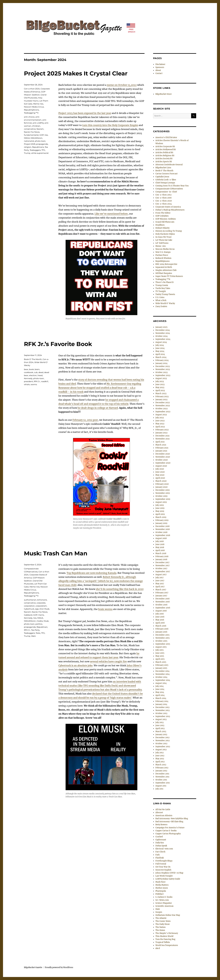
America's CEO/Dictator (166, 137)
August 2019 (161, 502)
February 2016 (162, 629)
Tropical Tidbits (163, 942)
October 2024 (162, 336)
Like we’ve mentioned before (111, 214)
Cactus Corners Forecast (166, 174)
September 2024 (163, 339)
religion (28, 147)
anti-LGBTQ (38, 123)
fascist (27, 132)
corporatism (41, 606)
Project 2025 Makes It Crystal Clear (76, 73)
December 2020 (163, 454)
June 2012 (160, 756)
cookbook (29, 372)
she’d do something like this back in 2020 (120, 589)
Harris (41, 615)
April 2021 (160, 442)
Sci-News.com (162, 900)
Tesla (38, 633)
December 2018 (162, 526)
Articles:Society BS (164, 159)
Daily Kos (160, 843)
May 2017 (160, 584)
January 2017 (161, 596)
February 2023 (162, 397)
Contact (159, 73)
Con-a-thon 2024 (32, 89)
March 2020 (161, 481)
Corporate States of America (168, 207)
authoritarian (30, 600)
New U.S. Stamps (163, 252)
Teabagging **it (31, 113)
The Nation (161, 927)
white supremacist (40, 153)
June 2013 (160, 725)
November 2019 (163, 493)
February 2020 (162, 484)
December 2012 (162, 738)
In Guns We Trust (163, 237)
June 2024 (160, 348)
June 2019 (160, 508)
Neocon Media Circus (34, 107)
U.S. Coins (160, 297)
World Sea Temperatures (167, 945)
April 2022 (160, 427)
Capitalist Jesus (162, 177)
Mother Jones (162, 888)
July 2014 (160, 686)
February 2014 (162, 701)
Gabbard (28, 615)
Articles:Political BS (164, 153)
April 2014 (160, 695)
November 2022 (163, 406)
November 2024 (163, 333)
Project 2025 (30, 144)
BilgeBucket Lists (163, 168)
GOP (42, 135)
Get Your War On (163, 867)
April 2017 (160, 587)
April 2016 (160, 623)
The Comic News (163, 921)
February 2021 (162, 448)
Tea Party (35, 630)
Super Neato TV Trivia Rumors (169, 276)
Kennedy (28, 378)
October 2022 (162, 409)
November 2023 (163, 369)
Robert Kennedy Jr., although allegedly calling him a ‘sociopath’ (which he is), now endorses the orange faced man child (101, 581)
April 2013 (160, 728)
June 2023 (160, 384)
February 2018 (162, 556)
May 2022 (160, 424)
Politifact (160, 894)
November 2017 (163, 566)
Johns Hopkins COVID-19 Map (169, 873)
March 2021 (161, 445)
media (40, 621)
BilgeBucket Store (164, 94)
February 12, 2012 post (85, 420)
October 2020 (162, 460)
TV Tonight (161, 291)
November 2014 (163, 674)
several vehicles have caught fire (108, 661)
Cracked (159, 837)
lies (46, 135)
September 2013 (163, 716)
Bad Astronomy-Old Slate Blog (169, 822)
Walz (33, 636)
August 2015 (161, 647)
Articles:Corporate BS (165, 146)
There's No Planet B (164, 282)
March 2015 (161, 662)
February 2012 (162, 768)
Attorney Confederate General (169, 165)
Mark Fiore (160, 882)
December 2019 (163, 490)
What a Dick (161, 300)
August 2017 (161, 575)
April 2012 (160, 762)
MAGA (27, 138)
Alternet (159, 813)
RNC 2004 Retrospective (166, 264)
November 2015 (163, 638)
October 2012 (161, 744)
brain (37, 369)
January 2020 (161, 487)
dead (41, 372)
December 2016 (163, 599)
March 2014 (161, 698)
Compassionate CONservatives (169, 189)
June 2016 (160, 617)
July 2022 (160, 418)
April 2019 (160, 514)
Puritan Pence (162, 255)
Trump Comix (162, 285)
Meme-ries (38, 104)
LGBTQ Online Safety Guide (168, 879)
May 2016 (160, 620)
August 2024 (161, 342)
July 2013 (159, 722)
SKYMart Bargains (164, 273)
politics (39, 624)
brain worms (105, 609)
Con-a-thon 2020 (164, 201)
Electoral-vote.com (164, 849)
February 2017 (162, 593)
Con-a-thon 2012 (163, 195)
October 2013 (161, 713)
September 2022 (163, 412)
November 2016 (163, 602)
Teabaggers (35, 150)
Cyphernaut (161, 840)
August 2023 (161, 378)
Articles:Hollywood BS (166, 150)
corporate (41, 603)
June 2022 (160, 421)
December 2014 (162, 671)
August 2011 (161, 786)
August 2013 (161, 719)
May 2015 (160, 656)
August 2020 (161, 466)
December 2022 (163, 403)
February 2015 (162, 665)
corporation (29, 606)
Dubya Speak (161, 846)
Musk (46, 621)
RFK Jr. (37, 381)
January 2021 (161, 451)
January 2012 (161, 771)
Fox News (35, 132)
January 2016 (161, 632)
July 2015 (160, 650)
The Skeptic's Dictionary (167, 933)
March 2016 (161, 626)
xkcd (158, 948)
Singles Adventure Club (166, 270)
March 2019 (161, 517)
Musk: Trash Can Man (56, 553)
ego (37, 609)
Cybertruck (29, 609)
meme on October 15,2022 (122, 85)
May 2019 (160, 511)
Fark (158, 855)
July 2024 (160, 345)
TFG (43, 150)
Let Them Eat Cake (164, 240)
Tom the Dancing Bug (165, 939)
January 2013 (161, 734)
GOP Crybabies (162, 216)
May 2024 (160, 351)
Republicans (38, 147)
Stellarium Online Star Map (168, 915)
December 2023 (163, 366)
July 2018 (160, 541)
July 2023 (160, 381)
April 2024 (160, 354)
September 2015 (163, 644)
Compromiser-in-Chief (166, 192)
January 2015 (161, 668)
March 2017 (161, 590)
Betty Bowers (161, 825)
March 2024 (161, 357)
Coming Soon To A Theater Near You (172, 186)
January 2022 (161, 433)
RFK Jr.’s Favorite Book (58, 344)
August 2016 (161, 611)
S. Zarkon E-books (164, 897)
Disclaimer (160, 64)
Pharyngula (161, 891)
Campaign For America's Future (170, 828)
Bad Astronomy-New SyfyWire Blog (172, 819)
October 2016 (161, 605)
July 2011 (159, 789)
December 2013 (162, 707)
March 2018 (161, 553)
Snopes (159, 912)
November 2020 (163, 457)
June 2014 (160, 689)
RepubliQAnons (31, 110)
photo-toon (40, 141)
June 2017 (160, 581)
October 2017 (161, 569)
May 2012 (160, 759)
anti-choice (29, 117)
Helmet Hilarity (162, 228)
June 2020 (160, 472)
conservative (30, 129)
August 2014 (161, 683)
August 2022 (161, 415)
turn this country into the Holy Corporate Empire (110, 125)
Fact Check (160, 852)
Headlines (160, 225)
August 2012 (161, 750)
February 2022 (162, 430)
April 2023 (160, 390)
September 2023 (163, 375)
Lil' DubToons (162, 243)
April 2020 (160, 478)
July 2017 (160, 578)
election (33, 375)
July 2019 (160, 505)
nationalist (29, 141)
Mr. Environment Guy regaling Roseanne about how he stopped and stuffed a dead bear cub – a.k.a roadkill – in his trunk (100, 388)
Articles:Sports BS (164, 162)
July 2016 (160, 614)
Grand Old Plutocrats (165, 222)
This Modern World (164, 936)
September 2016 (163, 608)
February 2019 (162, 520)
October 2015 (161, 641)
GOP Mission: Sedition (166, 219)
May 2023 (160, 387)
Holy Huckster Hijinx (165, 234)
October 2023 (161, 372)
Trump (27, 153)
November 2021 (163, 439)
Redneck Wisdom (163, 258)
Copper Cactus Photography (168, 834)
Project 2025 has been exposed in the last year (85, 113)
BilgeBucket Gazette (33, 967)
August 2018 (161, 538)
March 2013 (161, 731)
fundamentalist (31, 135)
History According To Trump (169, 231)
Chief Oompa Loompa (165, 183)
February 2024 (162, 360)
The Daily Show (163, 924)
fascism (40, 129)
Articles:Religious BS (165, 156)
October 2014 (161, 677)
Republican (42, 627)
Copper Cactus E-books (166, 831)
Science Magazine (164, 903)
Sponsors (160, 67)
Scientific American (164, 906)
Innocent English (163, 870)
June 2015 (160, 653)
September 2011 (163, 783)
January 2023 (161, 400)
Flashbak (160, 858)
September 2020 (163, 463)
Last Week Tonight (164, 876)
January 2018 (161, 559)
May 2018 (160, 547)
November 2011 (162, 777)
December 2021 (162, 436)
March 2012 (161, 765)
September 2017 (163, 572)
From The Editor (163, 213)
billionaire (42, 600)
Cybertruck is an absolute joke (75, 665)
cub (36, 372)
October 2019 (161, 496)
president (28, 381)
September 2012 (163, 747)
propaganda (42, 144)
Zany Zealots (161, 306)
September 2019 (163, 499)
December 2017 (162, 562)
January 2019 (161, 523)
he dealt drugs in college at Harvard (98, 408)
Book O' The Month (33, 359)
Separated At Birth (164, 267)
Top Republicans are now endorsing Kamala (91, 573)
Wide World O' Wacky (165, 303)
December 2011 (162, 774)
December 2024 (163, 330)
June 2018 (160, 544)
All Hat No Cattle (163, 810)
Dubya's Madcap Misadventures (170, 210)
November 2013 (162, 710)
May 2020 (160, 475)
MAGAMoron (36, 138)
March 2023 (161, 394)
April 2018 (160, 550)
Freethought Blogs (164, 861)
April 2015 (160, 659)
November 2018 (163, 529)
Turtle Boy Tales (163, 288)
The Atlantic (161, 918)
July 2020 (160, 469)
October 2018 (161, 532)
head (40, 375)
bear (26, 369)
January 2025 (161, 327)
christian (36, 126)
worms (34, 384)
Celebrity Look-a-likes (166, 180)
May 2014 (160, 692)
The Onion (160, 930)
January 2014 (161, 704)
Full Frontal (161, 864)
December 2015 (162, 635)
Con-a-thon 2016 (164, 198)
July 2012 (160, 753)
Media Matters (162, 885)
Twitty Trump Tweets (165, 294)
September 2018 (163, 535)
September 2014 (163, 680)
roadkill (45, 381)
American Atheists (164, 816)
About (158, 70)
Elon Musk (44, 609)
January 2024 (161, 363)
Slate (158, 909)
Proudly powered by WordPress (59, 967)
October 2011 (161, 780)
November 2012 (163, 741)
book (32, 369)
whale (27, 384)
